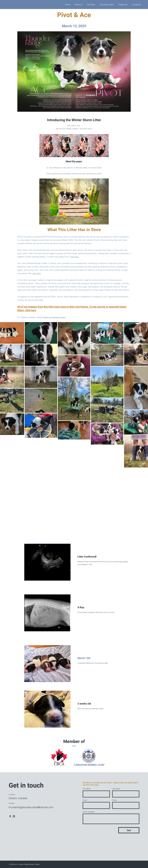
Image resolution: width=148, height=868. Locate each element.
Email (85, 800)
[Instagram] (14, 816)
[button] (123, 4)
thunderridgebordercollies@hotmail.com (31, 807)
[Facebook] (10, 816)
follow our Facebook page (54, 317)
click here (74, 257)
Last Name (116, 789)
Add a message (89, 812)
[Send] (129, 830)
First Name (87, 789)
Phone (115, 800)
